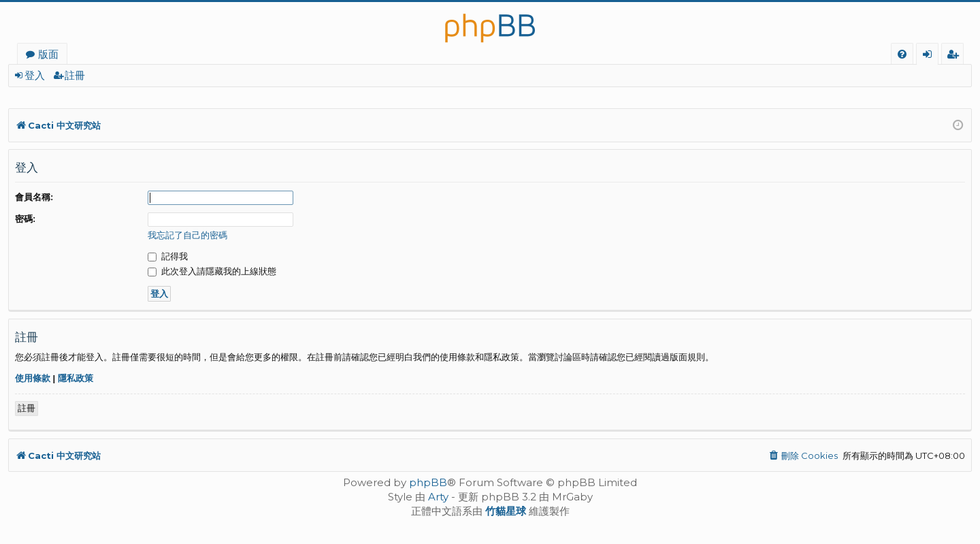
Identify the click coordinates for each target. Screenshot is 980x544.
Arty (438, 497)
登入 (35, 75)
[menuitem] (902, 54)
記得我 (168, 256)
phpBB (428, 482)
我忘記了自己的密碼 (187, 235)
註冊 (75, 75)
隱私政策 (76, 378)
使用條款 (33, 378)
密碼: (25, 219)
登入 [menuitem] (930, 56)
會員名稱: (34, 197)
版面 (48, 54)
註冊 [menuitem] (955, 56)
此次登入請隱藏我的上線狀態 (212, 271)
